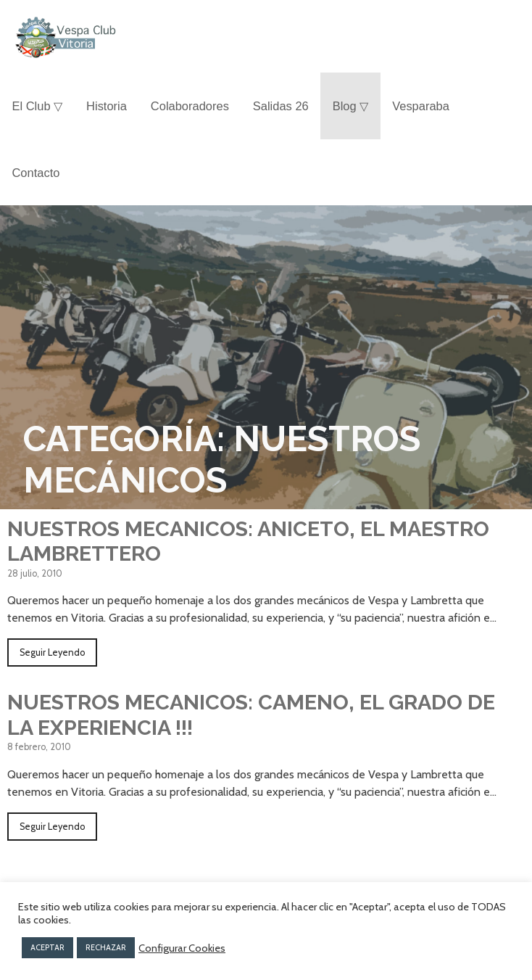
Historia (107, 106)
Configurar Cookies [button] (182, 948)
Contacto (36, 173)
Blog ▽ (351, 106)
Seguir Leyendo (52, 652)
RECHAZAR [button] (106, 947)
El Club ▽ (37, 106)
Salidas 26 (281, 106)
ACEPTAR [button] (47, 947)
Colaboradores (190, 106)
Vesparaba (421, 106)
